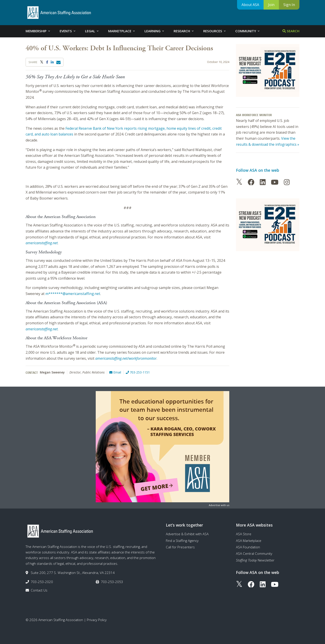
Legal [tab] (92, 31)
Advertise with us (219, 505)
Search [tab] (291, 31)
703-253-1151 (138, 372)
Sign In (289, 5)
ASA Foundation (248, 547)
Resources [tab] (215, 31)
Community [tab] (248, 31)
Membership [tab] (38, 31)
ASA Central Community (254, 553)
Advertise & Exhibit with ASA (187, 534)
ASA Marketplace (249, 541)
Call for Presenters (180, 547)
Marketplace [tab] (122, 31)
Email (115, 372)
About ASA (250, 5)
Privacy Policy (97, 620)
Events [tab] (68, 31)
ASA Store (244, 534)
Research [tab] (184, 31)
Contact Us (39, 590)
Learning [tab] (155, 31)
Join (271, 5)
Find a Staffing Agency (182, 541)
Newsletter (255, 560)
